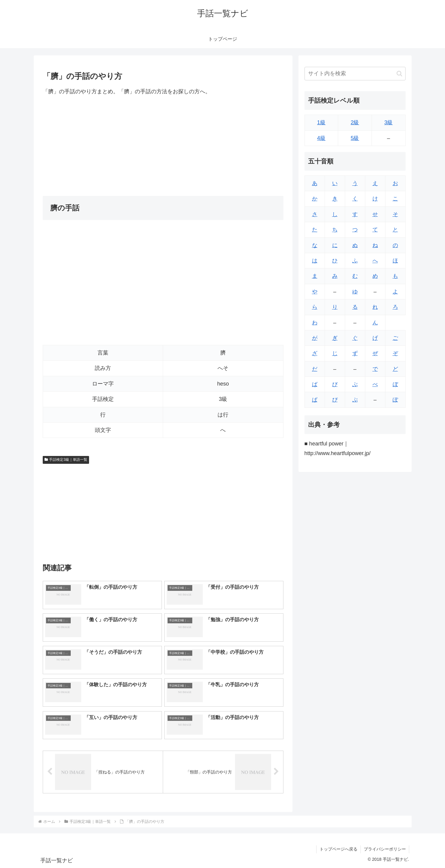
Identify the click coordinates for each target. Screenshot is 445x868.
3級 (388, 122)
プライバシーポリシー (385, 849)
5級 (355, 138)
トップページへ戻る (338, 849)
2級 (355, 122)
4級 (321, 138)
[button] (399, 74)
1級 (321, 122)
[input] (355, 74)
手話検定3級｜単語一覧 (66, 460)
